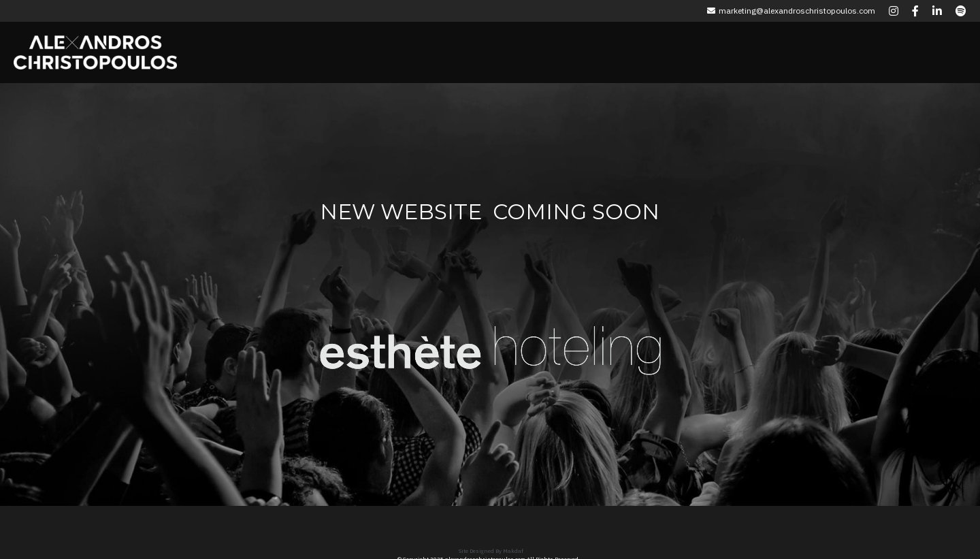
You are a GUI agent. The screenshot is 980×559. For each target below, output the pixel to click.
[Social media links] (894, 11)
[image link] (401, 341)
